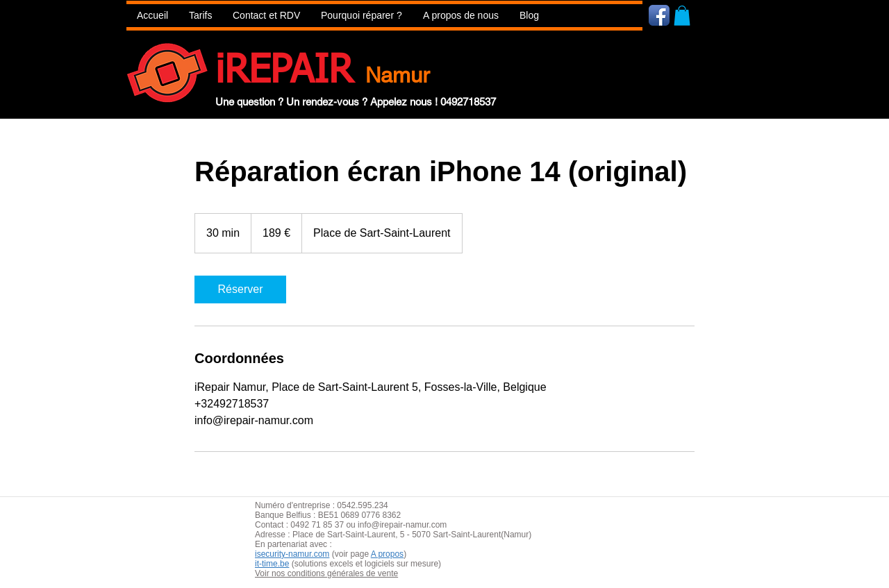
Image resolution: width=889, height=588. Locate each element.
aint (357, 535)
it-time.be (272, 564)
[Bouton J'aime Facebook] (742, 15)
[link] (240, 289)
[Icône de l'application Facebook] (659, 15)
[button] (362, 16)
